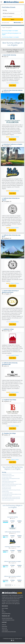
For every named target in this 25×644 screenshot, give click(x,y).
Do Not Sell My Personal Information (9, 632)
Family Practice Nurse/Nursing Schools (9, 481)
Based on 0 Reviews (15, 83)
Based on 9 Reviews (15, 228)
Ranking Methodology (6, 614)
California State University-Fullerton (13, 90)
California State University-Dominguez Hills (10, 364)
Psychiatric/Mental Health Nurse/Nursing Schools (11, 497)
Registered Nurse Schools (7, 474)
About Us (4, 612)
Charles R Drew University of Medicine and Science (10, 291)
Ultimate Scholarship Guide (7, 618)
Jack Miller (8, 111)
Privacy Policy (4, 626)
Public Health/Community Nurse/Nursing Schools (11, 499)
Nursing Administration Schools (8, 483)
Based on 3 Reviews (15, 392)
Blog (3, 610)
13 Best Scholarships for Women (8, 620)
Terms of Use (4, 628)
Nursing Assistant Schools (7, 477)
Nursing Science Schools (6, 489)
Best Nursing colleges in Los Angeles (10, 31)
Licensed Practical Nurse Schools (8, 476)
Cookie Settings (5, 630)
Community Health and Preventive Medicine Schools (12, 494)
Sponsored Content (5, 23)
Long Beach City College (10, 400)
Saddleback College (9, 329)
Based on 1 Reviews (15, 460)
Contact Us (4, 625)
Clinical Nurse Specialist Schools (8, 500)
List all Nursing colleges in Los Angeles (10, 37)
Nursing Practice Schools (6, 487)
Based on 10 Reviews (15, 283)
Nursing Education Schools (7, 496)
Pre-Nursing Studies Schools (7, 493)
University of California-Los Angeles (13, 144)
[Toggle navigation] (1, 2)
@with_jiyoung (9, 165)
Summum (8, 258)
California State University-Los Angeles (11, 199)
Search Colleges (5, 608)
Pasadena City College (10, 433)
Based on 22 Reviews (15, 191)
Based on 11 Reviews (15, 137)
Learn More (13, 85)
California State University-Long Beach (11, 236)
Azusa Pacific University (10, 55)
